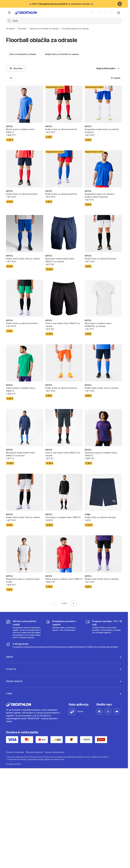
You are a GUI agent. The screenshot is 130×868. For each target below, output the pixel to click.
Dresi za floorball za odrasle (23, 54)
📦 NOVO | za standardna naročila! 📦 (61, 4)
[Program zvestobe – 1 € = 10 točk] (104, 629)
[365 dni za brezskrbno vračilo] (24, 629)
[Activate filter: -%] (11, 78)
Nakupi (10, 657)
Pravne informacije (15, 752)
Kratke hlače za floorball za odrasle (62, 54)
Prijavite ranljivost (34, 752)
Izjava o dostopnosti (55, 752)
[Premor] (120, 4)
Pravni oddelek (14, 681)
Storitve (11, 669)
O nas (9, 694)
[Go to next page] (74, 603)
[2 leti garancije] (62, 645)
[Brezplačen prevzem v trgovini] (64, 629)
